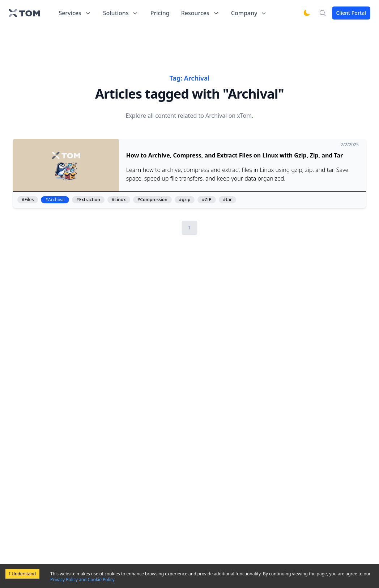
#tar (227, 200)
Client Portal (351, 13)
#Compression (152, 200)
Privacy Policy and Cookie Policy (82, 580)
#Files (28, 200)
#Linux (119, 200)
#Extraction (88, 200)
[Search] (323, 13)
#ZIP (206, 200)
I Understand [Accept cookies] (22, 574)
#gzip (185, 200)
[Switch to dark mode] (307, 13)
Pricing (160, 13)
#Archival (55, 200)
